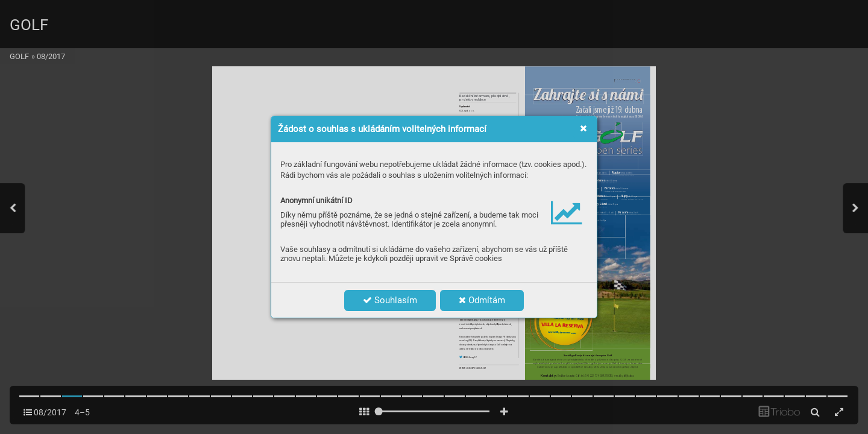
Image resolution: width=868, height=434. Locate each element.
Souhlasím (390, 300)
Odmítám (482, 300)
